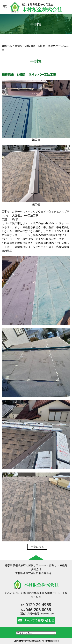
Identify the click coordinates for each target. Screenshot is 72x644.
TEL (36, 605)
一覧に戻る (37, 547)
